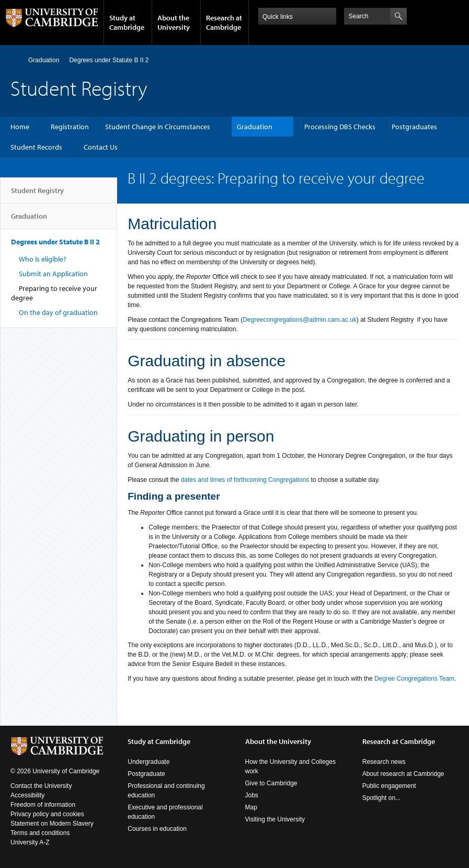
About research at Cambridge (403, 774)
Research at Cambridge (224, 22)
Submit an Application (53, 274)
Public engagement (389, 786)
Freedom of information (43, 805)
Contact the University (41, 786)
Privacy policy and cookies (47, 814)
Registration (70, 127)
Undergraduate (148, 762)
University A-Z (30, 842)
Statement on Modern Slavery (52, 824)
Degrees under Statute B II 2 (109, 60)
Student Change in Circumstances (158, 127)
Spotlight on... (381, 798)
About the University (174, 22)
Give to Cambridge (271, 783)
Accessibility (27, 795)
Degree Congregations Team (414, 679)
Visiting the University (275, 819)
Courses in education (157, 829)
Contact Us (101, 147)
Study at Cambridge (127, 22)
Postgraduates (414, 127)
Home (15, 60)
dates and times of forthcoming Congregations (245, 480)
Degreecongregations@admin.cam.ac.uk (300, 320)
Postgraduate (146, 774)
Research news (384, 762)
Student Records (36, 147)
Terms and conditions (40, 833)
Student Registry (37, 195)
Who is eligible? (43, 259)
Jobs (252, 795)
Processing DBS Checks (340, 127)
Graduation (44, 60)
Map (251, 807)
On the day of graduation (58, 312)
